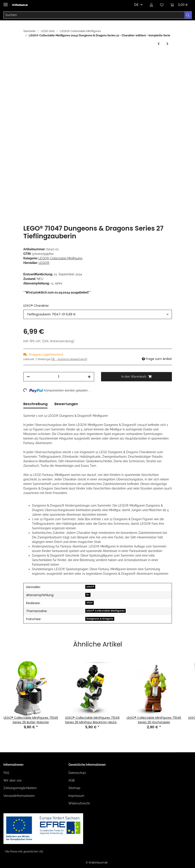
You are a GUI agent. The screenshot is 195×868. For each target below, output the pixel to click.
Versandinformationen (19, 796)
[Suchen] (94, 15)
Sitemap (74, 788)
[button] (151, 5)
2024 (90, 603)
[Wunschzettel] (162, 5)
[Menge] (59, 377)
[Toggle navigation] (6, 3)
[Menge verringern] (28, 377)
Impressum (76, 796)
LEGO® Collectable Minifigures (60, 258)
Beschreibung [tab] (35, 404)
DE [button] (136, 5)
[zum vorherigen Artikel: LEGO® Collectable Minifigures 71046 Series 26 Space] (159, 44)
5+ (88, 595)
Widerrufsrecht (79, 803)
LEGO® (90, 587)
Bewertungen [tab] (66, 404)
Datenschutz (77, 773)
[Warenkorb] (179, 5)
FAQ (6, 773)
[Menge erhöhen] (89, 377)
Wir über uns (13, 780)
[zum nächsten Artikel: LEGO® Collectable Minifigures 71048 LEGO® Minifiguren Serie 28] (167, 44)
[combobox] (98, 314)
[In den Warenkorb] (27, 56)
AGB (71, 780)
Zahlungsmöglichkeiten (20, 788)
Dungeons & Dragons (100, 619)
